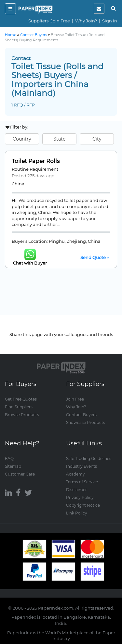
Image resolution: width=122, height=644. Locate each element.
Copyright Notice (83, 505)
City (97, 139)
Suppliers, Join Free (49, 21)
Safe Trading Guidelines (89, 458)
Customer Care (20, 474)
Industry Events (81, 466)
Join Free (75, 399)
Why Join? (86, 21)
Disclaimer (76, 490)
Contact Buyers (81, 415)
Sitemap (13, 466)
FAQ (9, 458)
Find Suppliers (19, 407)
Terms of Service (82, 482)
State (59, 139)
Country (22, 139)
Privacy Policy (80, 497)
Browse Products (22, 415)
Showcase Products (86, 422)
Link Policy (77, 513)
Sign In (110, 21)
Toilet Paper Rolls (36, 161)
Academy (75, 474)
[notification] (99, 9)
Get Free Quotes (21, 399)
